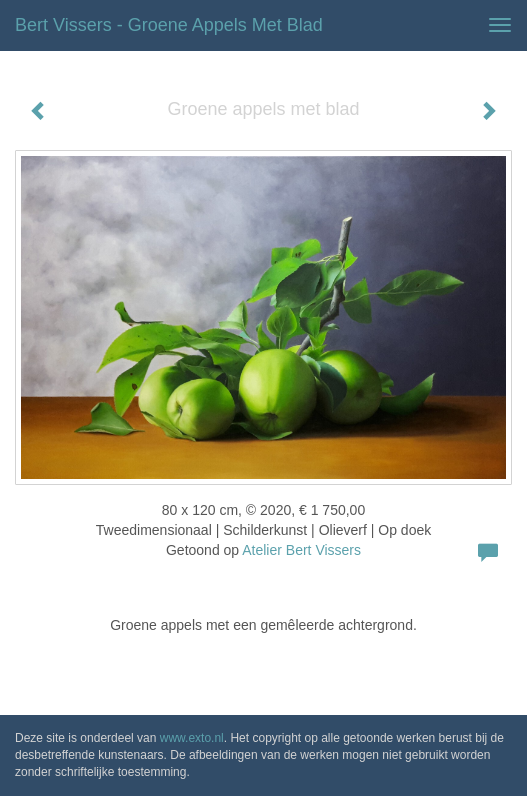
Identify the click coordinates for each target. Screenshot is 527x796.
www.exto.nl (192, 738)
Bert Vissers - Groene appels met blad (169, 25)
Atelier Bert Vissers (301, 550)
